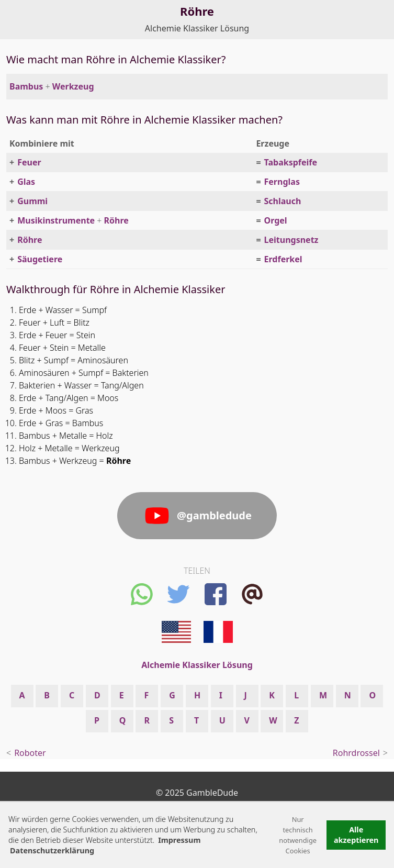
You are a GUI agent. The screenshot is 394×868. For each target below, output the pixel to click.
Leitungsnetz (291, 240)
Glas (26, 182)
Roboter (30, 753)
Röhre (116, 220)
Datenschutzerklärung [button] (52, 850)
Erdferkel (283, 259)
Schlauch (283, 201)
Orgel (276, 220)
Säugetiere (40, 259)
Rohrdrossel (356, 753)
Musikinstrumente (56, 220)
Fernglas (282, 182)
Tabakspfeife (291, 162)
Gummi (32, 201)
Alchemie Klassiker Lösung (197, 28)
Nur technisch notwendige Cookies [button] (298, 835)
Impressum (179, 840)
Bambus (26, 86)
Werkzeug (73, 86)
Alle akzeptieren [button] (356, 835)
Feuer (29, 162)
